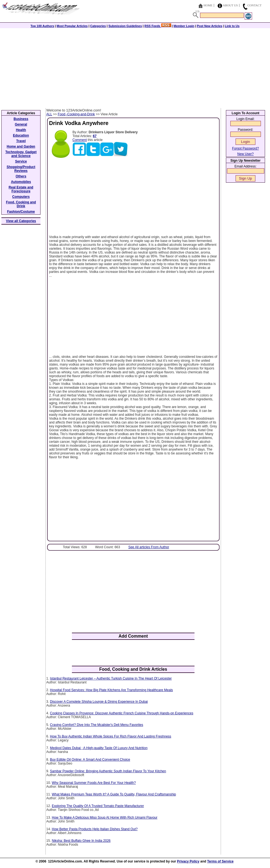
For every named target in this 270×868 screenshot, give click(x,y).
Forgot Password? (245, 148)
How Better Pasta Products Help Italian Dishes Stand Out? (95, 829)
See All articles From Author (149, 547)
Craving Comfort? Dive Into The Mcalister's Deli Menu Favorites (96, 725)
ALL (49, 114)
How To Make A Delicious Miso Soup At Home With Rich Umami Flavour (105, 818)
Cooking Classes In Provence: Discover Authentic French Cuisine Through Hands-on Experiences (121, 713)
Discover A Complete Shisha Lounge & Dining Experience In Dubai (99, 702)
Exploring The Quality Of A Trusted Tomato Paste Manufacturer (98, 806)
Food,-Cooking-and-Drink (76, 114)
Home (208, 5)
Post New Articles (210, 26)
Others (21, 176)
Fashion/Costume (21, 212)
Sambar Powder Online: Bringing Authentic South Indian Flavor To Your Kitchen (108, 771)
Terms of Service (220, 861)
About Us (230, 5)
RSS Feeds (158, 26)
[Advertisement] (135, 67)
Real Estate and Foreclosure (21, 189)
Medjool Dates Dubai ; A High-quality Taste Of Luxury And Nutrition (99, 748)
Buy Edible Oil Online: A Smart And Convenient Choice (90, 760)
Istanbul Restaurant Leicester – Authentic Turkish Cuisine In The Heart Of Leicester (111, 678)
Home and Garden (21, 147)
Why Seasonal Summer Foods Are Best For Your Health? (94, 783)
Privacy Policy (188, 861)
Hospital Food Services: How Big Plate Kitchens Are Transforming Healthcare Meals (111, 690)
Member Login (184, 26)
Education (21, 135)
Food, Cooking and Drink (21, 204)
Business (21, 119)
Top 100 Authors (42, 26)
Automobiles (21, 182)
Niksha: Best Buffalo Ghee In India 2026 (81, 841)
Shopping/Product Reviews (21, 169)
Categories (98, 26)
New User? (245, 154)
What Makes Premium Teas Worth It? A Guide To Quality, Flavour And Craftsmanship (114, 794)
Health (21, 130)
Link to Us (232, 26)
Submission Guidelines (125, 26)
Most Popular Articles (72, 26)
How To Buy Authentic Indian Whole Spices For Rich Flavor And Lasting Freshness (110, 736)
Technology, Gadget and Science (21, 154)
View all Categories (21, 221)
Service (21, 161)
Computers (21, 197)
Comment (80, 140)
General (21, 124)
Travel (21, 141)
